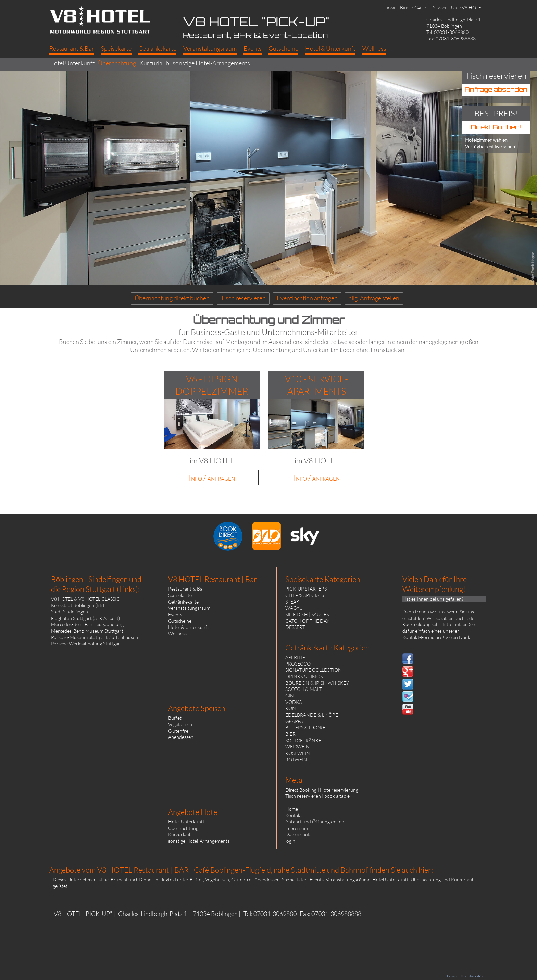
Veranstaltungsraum (189, 608)
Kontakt (294, 815)
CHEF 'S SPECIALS (305, 595)
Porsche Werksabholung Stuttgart (86, 643)
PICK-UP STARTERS (306, 589)
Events (175, 614)
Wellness (177, 634)
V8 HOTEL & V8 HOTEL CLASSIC (85, 599)
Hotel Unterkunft (186, 822)
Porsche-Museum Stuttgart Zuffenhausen (95, 637)
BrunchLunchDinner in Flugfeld (143, 879)
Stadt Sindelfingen (70, 612)
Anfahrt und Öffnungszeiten (315, 822)
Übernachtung (183, 828)
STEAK (292, 602)
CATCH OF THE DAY (307, 621)
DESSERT (295, 627)
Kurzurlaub (180, 834)
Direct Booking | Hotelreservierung (322, 790)
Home (292, 809)
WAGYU (294, 608)
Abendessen (181, 737)
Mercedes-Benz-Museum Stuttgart (87, 631)
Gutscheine (180, 621)
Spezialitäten (295, 879)
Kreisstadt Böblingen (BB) (78, 605)
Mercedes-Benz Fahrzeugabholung (87, 624)
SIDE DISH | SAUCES (307, 614)
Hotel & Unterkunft (189, 627)
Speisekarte (180, 595)
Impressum (297, 828)
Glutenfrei (179, 731)
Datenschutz (298, 834)
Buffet (175, 718)
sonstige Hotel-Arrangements (199, 841)
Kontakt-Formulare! (423, 637)
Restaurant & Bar (186, 589)
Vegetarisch (180, 724)
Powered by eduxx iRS (465, 976)
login (290, 841)
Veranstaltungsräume (348, 879)
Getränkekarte (183, 602)
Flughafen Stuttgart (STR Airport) (85, 618)
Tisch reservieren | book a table (317, 796)
